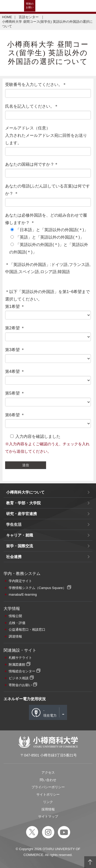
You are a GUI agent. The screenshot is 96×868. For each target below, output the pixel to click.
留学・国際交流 (20, 546)
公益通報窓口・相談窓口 (27, 630)
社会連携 (14, 557)
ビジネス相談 (19, 678)
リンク (48, 802)
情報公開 (15, 616)
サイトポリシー (48, 794)
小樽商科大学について (25, 492)
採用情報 (48, 809)
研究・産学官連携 (22, 514)
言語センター (29, 17)
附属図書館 (17, 665)
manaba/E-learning (23, 594)
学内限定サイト (20, 581)
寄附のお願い (30, 5)
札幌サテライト (20, 658)
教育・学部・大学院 (23, 503)
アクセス (48, 772)
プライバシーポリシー (48, 787)
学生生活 (14, 524)
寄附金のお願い (20, 685)
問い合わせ (48, 780)
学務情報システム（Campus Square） (37, 588)
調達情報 (15, 636)
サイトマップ (48, 816)
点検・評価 (17, 623)
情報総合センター (22, 671)
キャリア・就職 (20, 535)
